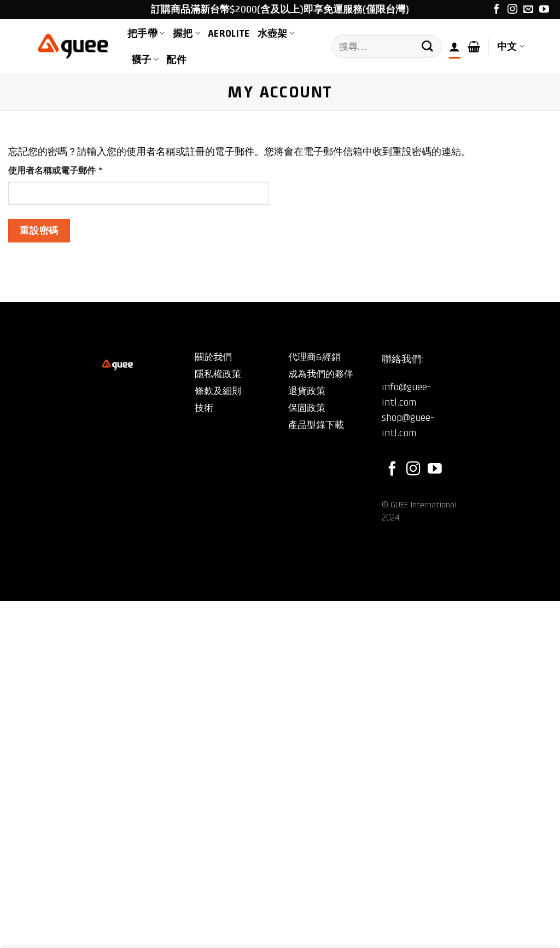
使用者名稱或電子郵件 (59, 171)
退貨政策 (307, 391)
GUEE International (424, 505)
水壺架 (276, 33)
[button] (474, 47)
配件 (176, 60)
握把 (186, 33)
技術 (204, 408)
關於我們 (213, 357)
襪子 (145, 60)
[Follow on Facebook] (497, 10)
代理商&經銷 (314, 357)
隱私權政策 (218, 374)
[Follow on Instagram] (512, 10)
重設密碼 (39, 230)
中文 (511, 47)
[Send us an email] (528, 10)
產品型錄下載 (316, 425)
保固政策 (307, 408)
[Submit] (427, 47)
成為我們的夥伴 (321, 374)
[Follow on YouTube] (544, 10)
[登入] (454, 47)
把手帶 (146, 33)
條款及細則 (218, 391)
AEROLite (229, 33)
